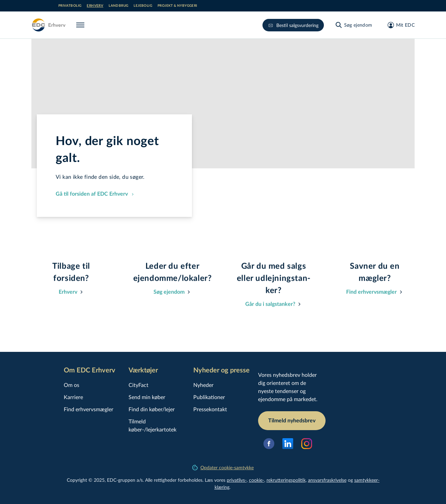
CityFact (138, 385)
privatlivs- (237, 480)
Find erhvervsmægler (89, 409)
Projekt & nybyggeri (177, 6)
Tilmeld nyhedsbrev (292, 421)
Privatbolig (70, 6)
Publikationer (209, 397)
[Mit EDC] (399, 25)
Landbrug (118, 6)
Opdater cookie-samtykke (223, 467)
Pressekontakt (210, 409)
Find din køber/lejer (152, 409)
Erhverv (95, 6)
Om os (72, 385)
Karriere (73, 397)
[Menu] (82, 25)
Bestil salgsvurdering (293, 25)
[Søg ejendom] (354, 25)
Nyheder (203, 385)
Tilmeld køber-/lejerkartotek (152, 425)
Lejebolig (143, 6)
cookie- (257, 480)
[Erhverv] (48, 25)
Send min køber (147, 397)
